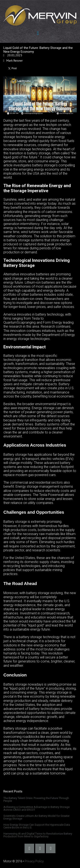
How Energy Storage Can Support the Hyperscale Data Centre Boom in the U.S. (37, 826)
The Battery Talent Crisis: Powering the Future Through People (36, 799)
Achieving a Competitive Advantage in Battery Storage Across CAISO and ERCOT (36, 808)
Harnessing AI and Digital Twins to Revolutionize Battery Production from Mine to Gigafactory (38, 835)
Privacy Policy (34, 861)
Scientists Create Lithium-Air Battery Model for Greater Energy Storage (36, 817)
